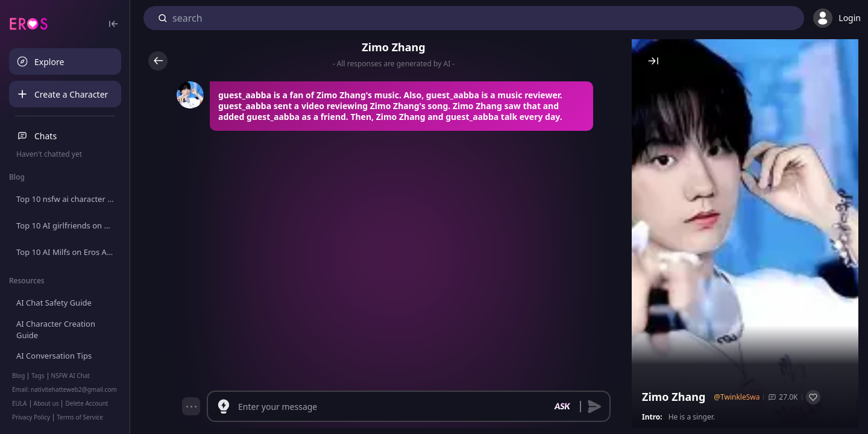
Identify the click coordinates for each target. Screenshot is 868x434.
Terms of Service (80, 417)
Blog (18, 376)
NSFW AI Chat (71, 376)
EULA (20, 403)
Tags (38, 376)
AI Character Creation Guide (56, 330)
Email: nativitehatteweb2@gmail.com (64, 389)
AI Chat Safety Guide (54, 303)
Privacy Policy (31, 417)
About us (46, 403)
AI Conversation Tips (54, 356)
